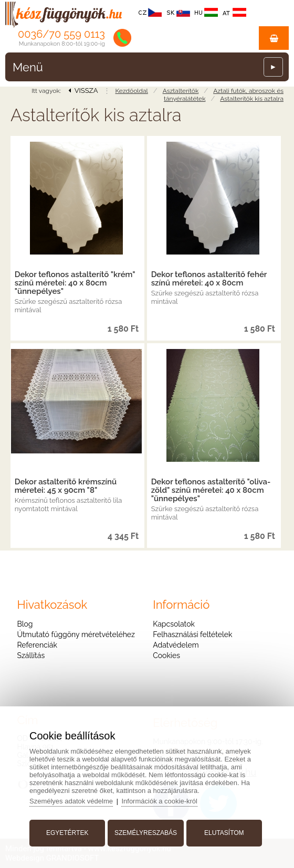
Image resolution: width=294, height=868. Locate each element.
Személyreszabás (146, 833)
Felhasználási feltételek (192, 634)
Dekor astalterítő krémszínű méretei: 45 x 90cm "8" (66, 486)
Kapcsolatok (174, 624)
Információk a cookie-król (159, 801)
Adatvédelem (176, 645)
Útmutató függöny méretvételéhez (76, 634)
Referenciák (37, 645)
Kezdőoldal (131, 91)
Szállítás (31, 655)
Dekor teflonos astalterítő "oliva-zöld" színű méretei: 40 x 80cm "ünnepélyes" (211, 490)
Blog (25, 624)
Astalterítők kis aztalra (252, 99)
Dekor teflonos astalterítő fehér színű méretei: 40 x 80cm (209, 279)
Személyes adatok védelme (71, 801)
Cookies (166, 655)
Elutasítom (224, 833)
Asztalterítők (181, 91)
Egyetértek (67, 833)
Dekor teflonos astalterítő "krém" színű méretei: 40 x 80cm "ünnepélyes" (75, 283)
